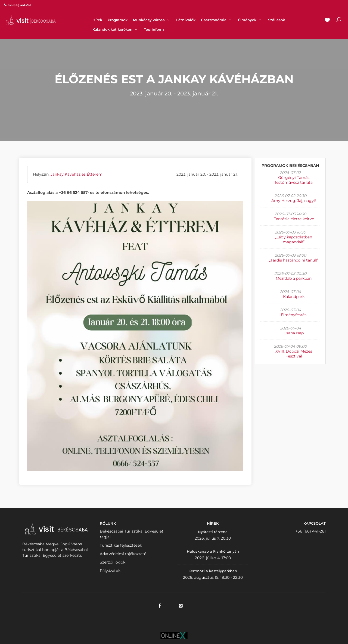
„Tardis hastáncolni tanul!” (294, 260)
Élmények (250, 20)
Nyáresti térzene (213, 532)
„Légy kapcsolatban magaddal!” (294, 239)
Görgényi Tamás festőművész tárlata (294, 180)
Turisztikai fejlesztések (121, 545)
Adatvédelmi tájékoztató (123, 554)
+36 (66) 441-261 (311, 531)
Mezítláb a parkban (294, 278)
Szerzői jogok (113, 562)
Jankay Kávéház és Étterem (77, 174)
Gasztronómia (217, 20)
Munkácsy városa (152, 20)
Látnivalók (186, 20)
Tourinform (154, 29)
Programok (118, 20)
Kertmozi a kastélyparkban (213, 571)
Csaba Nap (294, 333)
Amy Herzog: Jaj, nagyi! (294, 201)
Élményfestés (294, 315)
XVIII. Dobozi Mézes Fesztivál (294, 354)
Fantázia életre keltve (294, 219)
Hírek (97, 20)
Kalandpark (294, 297)
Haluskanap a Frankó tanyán (213, 551)
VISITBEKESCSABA (30, 20)
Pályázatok (110, 571)
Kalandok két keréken (115, 29)
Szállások (276, 20)
